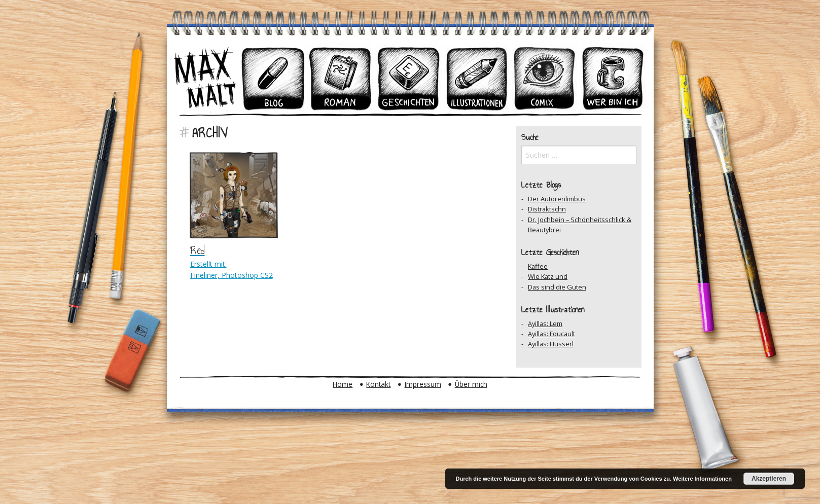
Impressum (423, 384)
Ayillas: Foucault (551, 334)
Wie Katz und (548, 276)
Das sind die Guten (557, 287)
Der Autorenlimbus (557, 199)
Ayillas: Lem (545, 323)
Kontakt (378, 384)
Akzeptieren (769, 479)
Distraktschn (547, 209)
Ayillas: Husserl (551, 344)
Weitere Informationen (702, 479)
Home (343, 384)
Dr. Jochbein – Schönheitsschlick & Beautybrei (580, 225)
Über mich (471, 384)
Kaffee (538, 266)
